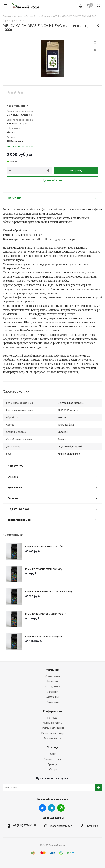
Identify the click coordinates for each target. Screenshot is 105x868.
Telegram (52, 808)
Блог (53, 754)
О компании (53, 676)
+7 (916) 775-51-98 (25, 825)
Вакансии (52, 692)
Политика (53, 702)
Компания (52, 670)
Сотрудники (52, 687)
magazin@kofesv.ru (62, 826)
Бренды (52, 764)
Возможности (53, 738)
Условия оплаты (52, 723)
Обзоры (53, 769)
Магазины (52, 697)
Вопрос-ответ (52, 759)
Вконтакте (42, 808)
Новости (53, 681)
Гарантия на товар (52, 733)
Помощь (52, 718)
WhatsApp (61, 808)
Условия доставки (53, 728)
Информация (52, 711)
